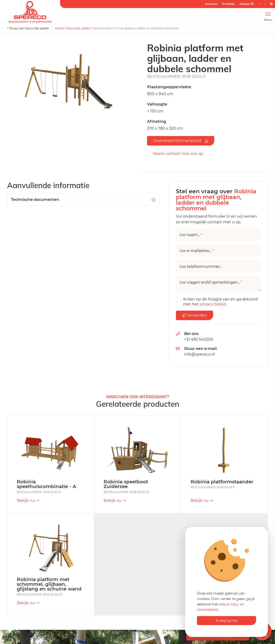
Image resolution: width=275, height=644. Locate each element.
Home (59, 28)
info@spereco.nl (199, 354)
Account (211, 4)
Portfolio (228, 4)
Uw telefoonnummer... (201, 267)
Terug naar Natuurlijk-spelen (28, 28)
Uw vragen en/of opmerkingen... (211, 282)
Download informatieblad (181, 141)
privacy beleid (213, 304)
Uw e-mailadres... (196, 251)
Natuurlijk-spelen (78, 28)
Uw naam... (191, 235)
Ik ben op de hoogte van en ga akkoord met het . (220, 302)
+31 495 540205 (199, 339)
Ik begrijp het (227, 621)
